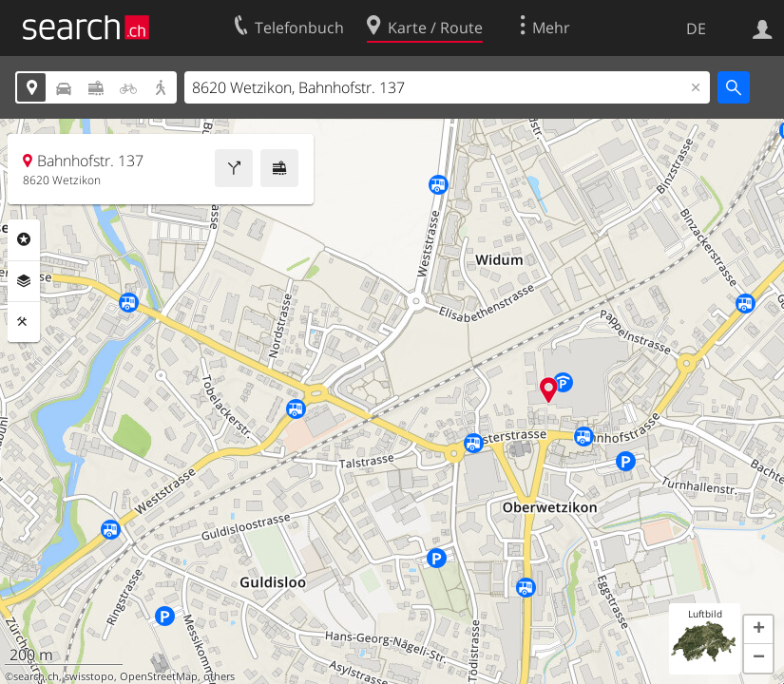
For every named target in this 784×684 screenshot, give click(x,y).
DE (696, 28)
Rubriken (24, 239)
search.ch (36, 676)
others (219, 676)
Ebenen (24, 281)
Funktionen (24, 322)
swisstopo (89, 676)
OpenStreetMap (159, 676)
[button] (758, 630)
